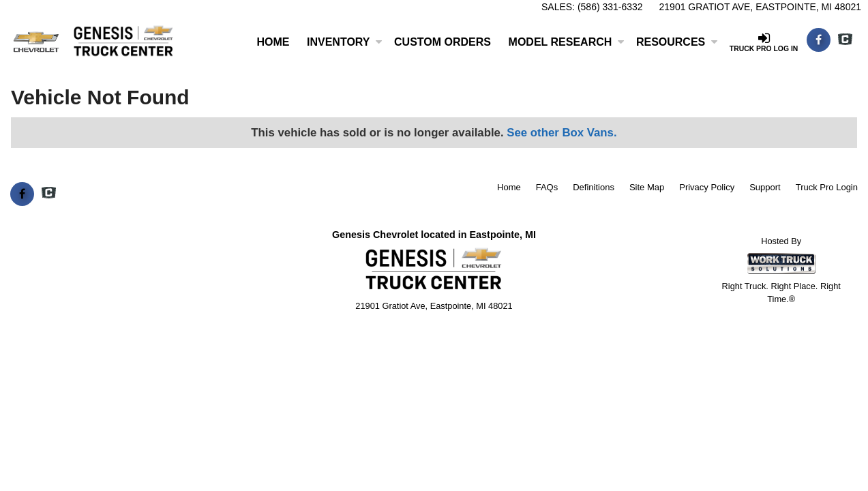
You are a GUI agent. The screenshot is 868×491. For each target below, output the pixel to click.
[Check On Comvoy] (845, 40)
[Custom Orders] (443, 42)
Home (273, 42)
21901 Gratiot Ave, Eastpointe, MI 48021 (760, 7)
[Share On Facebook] (819, 40)
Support (765, 187)
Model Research (567, 42)
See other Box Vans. (562, 133)
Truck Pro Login (827, 187)
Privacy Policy (707, 187)
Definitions (594, 187)
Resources (677, 42)
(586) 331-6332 (610, 7)
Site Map (647, 187)
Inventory (344, 42)
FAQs (547, 187)
